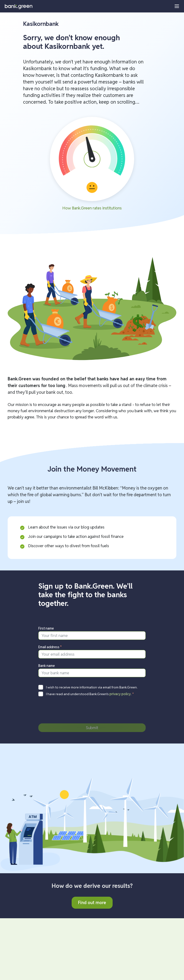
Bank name (47, 666)
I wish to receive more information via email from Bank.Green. (92, 687)
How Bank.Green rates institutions (92, 208)
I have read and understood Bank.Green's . (90, 694)
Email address (50, 647)
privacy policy (120, 694)
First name (46, 628)
